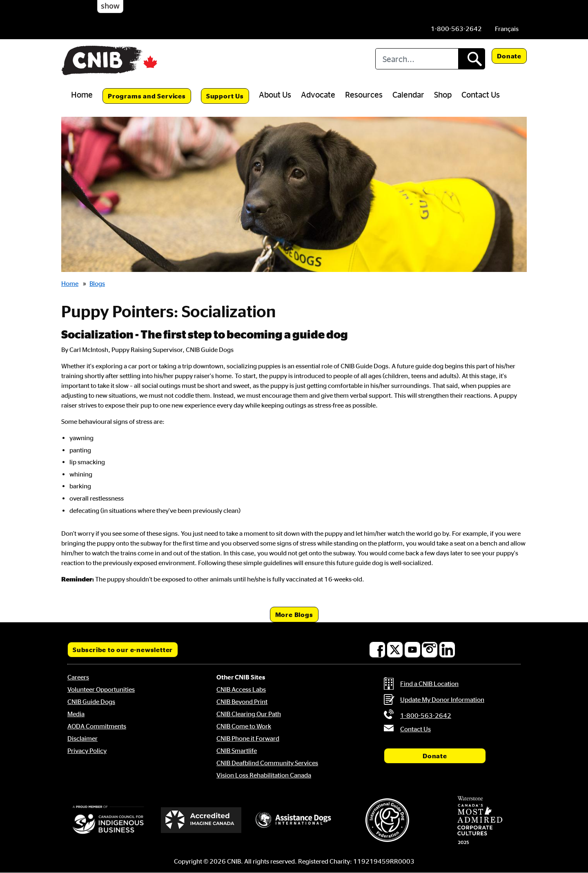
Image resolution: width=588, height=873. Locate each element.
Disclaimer (82, 738)
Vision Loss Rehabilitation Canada (264, 775)
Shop (443, 94)
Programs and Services (147, 96)
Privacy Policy (87, 751)
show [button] (110, 6)
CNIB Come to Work (244, 726)
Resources (364, 94)
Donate (509, 56)
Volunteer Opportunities (101, 689)
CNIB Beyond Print (242, 702)
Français (507, 29)
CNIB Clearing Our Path (249, 714)
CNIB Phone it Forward (248, 738)
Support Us (225, 96)
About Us (275, 94)
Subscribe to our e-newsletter (123, 650)
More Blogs (294, 615)
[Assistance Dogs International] (294, 820)
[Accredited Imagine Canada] (201, 820)
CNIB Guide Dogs (91, 702)
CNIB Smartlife (237, 751)
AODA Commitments (97, 726)
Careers (78, 677)
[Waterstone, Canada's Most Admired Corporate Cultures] (480, 820)
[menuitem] (507, 29)
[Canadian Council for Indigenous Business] (108, 820)
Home (82, 94)
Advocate (318, 94)
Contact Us (481, 94)
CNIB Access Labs (241, 689)
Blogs (97, 283)
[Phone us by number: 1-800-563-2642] (456, 29)
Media (76, 714)
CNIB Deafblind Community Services (267, 763)
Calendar (408, 94)
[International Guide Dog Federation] (387, 820)
